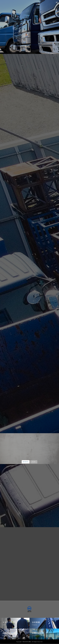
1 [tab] (29, 52)
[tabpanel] (29, 27)
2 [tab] (31, 52)
